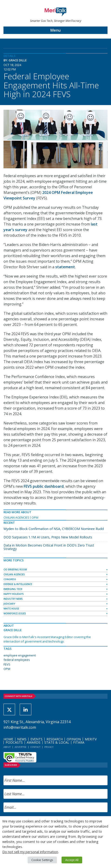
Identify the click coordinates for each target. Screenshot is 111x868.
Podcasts (14, 742)
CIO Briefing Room (15, 570)
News (22, 739)
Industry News (13, 599)
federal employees (17, 660)
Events (36, 739)
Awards (34, 742)
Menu (55, 30)
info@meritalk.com (20, 727)
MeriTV (91, 739)
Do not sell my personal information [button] (30, 852)
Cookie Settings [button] (42, 860)
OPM (35, 517)
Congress (10, 579)
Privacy (49, 747)
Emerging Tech (13, 589)
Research (55, 739)
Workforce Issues (15, 613)
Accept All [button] (72, 860)
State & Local (57, 742)
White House (11, 609)
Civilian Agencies (16, 517)
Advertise (21, 747)
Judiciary (9, 604)
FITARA (79, 742)
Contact (35, 747)
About (7, 747)
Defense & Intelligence (18, 584)
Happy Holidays (14, 594)
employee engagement (20, 655)
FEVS (7, 664)
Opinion (74, 739)
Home (8, 739)
